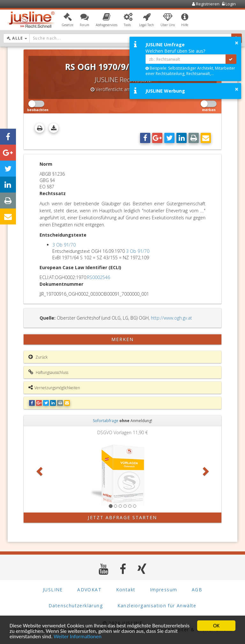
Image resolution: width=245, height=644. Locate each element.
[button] (67, 20)
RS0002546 (99, 277)
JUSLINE (53, 590)
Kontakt (126, 590)
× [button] (237, 43)
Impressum (164, 590)
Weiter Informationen (78, 637)
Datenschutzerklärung (76, 606)
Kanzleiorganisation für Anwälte (157, 606)
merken (123, 339)
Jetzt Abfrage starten (122, 517)
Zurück (38, 357)
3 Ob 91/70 (64, 245)
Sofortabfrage (106, 421)
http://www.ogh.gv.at (171, 318)
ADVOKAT (89, 590)
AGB (197, 590)
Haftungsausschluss (48, 372)
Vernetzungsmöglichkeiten (54, 388)
